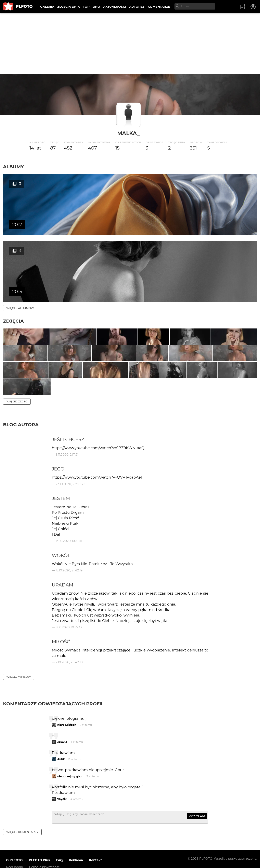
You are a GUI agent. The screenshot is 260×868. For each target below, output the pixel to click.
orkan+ (62, 732)
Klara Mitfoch (67, 715)
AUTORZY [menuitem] (137, 7)
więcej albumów (20, 241)
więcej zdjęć (17, 391)
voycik (62, 789)
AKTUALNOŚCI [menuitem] (115, 7)
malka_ (128, 133)
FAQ (59, 852)
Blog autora (21, 414)
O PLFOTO (14, 852)
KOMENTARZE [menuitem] (159, 7)
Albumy (13, 167)
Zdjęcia (13, 254)
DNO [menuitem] (96, 7)
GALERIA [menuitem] (47, 7)
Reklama (76, 852)
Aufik (61, 749)
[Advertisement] (130, 44)
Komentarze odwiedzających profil (53, 694)
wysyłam (197, 806)
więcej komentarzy (22, 824)
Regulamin (15, 859)
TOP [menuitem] (86, 7)
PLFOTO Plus (39, 852)
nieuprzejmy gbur (70, 766)
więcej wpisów (19, 666)
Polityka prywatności (45, 859)
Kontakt (95, 852)
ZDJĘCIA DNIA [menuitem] (69, 7)
